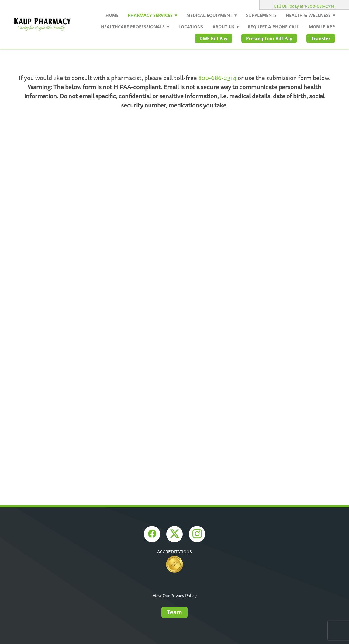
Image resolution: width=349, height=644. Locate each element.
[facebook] (152, 534)
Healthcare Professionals (135, 27)
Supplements (261, 15)
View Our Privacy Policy (175, 596)
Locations (191, 27)
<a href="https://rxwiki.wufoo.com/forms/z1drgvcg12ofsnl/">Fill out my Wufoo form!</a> (174, 233)
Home (112, 15)
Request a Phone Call (274, 27)
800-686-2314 (217, 78)
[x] (174, 534)
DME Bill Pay (214, 38)
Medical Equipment (211, 15)
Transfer (321, 38)
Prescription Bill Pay (269, 38)
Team (174, 612)
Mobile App (322, 27)
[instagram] (197, 534)
